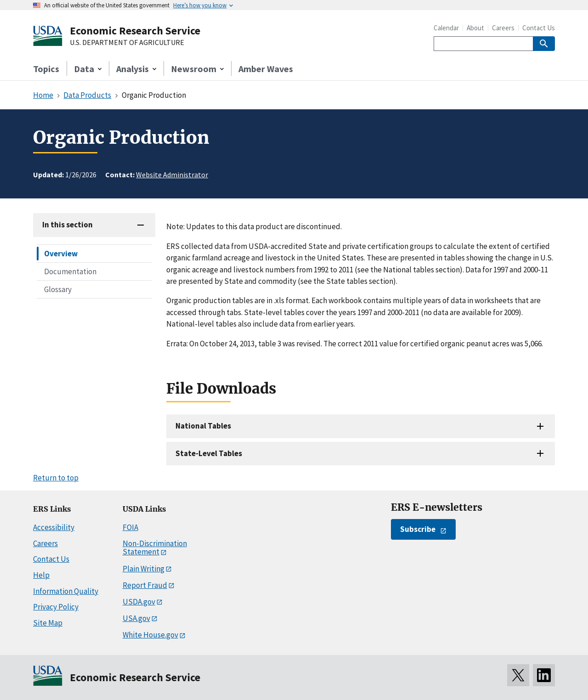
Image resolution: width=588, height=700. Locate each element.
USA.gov (136, 618)
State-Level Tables (209, 453)
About (475, 28)
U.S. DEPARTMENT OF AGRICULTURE (127, 43)
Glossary (58, 289)
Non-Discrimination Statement (155, 548)
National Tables (203, 426)
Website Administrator (172, 175)
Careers (503, 28)
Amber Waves (266, 69)
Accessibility (54, 527)
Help (41, 575)
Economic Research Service (135, 31)
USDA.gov (139, 602)
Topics (46, 69)
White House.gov (150, 635)
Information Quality (66, 591)
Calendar (446, 28)
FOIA (130, 527)
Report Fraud (145, 585)
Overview (61, 254)
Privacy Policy (56, 607)
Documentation (70, 271)
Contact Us (539, 28)
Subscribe (418, 529)
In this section (68, 225)
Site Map (48, 623)
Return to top (56, 478)
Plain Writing (144, 569)
